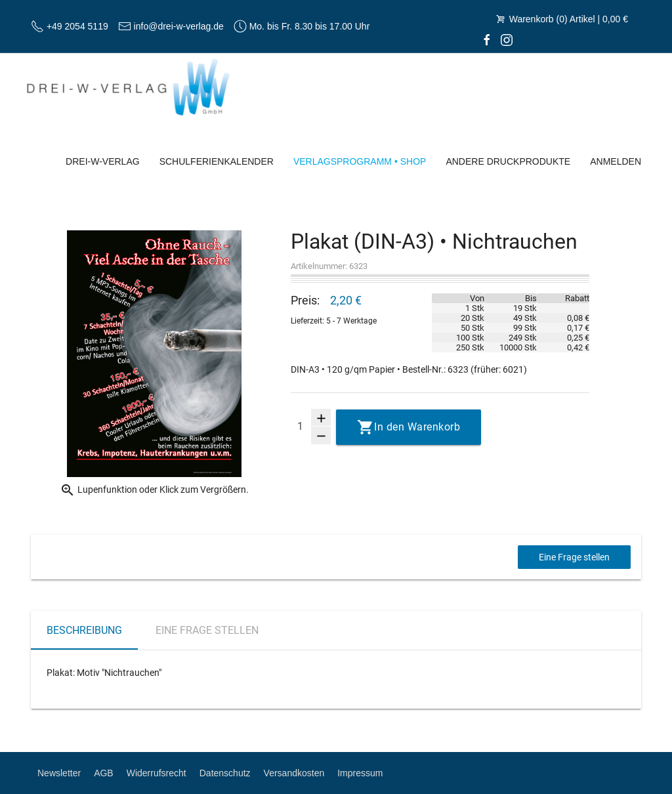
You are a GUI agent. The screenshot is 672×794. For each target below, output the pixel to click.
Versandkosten (294, 773)
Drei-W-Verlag (103, 161)
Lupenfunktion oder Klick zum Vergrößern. (154, 490)
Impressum (360, 773)
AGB (104, 773)
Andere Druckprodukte (508, 161)
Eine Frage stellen (574, 557)
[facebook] (487, 39)
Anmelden (616, 161)
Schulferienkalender (217, 161)
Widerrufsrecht (157, 773)
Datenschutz (225, 773)
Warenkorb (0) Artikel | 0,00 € (561, 19)
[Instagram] (507, 39)
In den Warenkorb (417, 427)
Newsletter (59, 773)
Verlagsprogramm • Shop (360, 161)
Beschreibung (84, 630)
